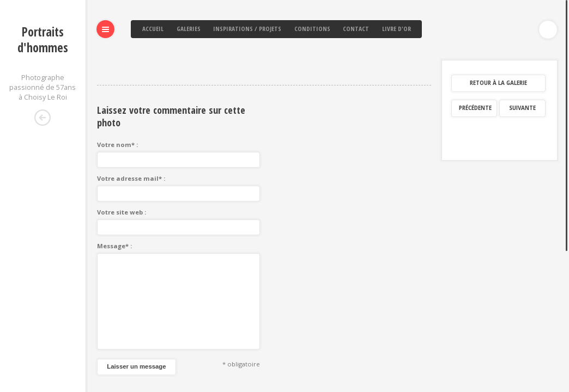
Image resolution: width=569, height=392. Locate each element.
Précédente (475, 55)
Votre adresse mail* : (131, 125)
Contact (356, 29)
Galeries (189, 29)
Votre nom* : (117, 91)
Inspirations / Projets (247, 29)
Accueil (153, 29)
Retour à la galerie (498, 30)
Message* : (114, 192)
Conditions (312, 29)
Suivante (522, 55)
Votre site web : (122, 159)
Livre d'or (397, 29)
